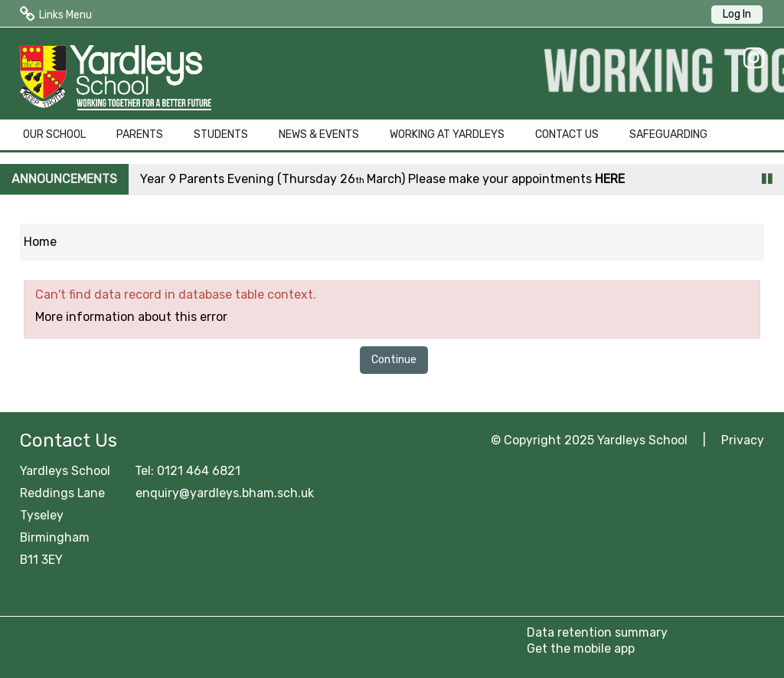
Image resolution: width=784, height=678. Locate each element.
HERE (610, 179)
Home (40, 242)
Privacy (743, 440)
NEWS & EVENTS (319, 134)
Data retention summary (597, 632)
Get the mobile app (581, 649)
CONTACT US (567, 134)
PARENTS (140, 134)
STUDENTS (221, 134)
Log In (737, 14)
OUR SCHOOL (54, 134)
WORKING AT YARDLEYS (447, 134)
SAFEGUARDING (668, 134)
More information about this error (131, 317)
